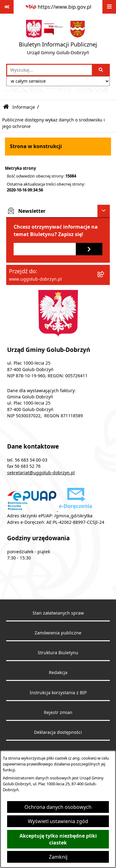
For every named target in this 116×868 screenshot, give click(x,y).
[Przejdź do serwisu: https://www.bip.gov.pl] (58, 7)
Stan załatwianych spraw (58, 613)
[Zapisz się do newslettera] (89, 249)
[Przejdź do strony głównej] (58, 39)
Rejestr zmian (58, 712)
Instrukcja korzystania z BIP (58, 693)
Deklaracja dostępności (58, 732)
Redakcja (58, 673)
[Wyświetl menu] (109, 7)
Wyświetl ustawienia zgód (58, 821)
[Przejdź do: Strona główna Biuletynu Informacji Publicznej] (6, 107)
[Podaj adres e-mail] (45, 249)
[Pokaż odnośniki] (7, 7)
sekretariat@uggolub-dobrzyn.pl (41, 473)
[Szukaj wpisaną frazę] (101, 70)
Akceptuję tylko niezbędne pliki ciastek (58, 839)
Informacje (24, 107)
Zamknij (58, 857)
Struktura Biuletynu (58, 653)
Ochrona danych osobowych (58, 807)
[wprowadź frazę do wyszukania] (49, 70)
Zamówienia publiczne (58, 633)
